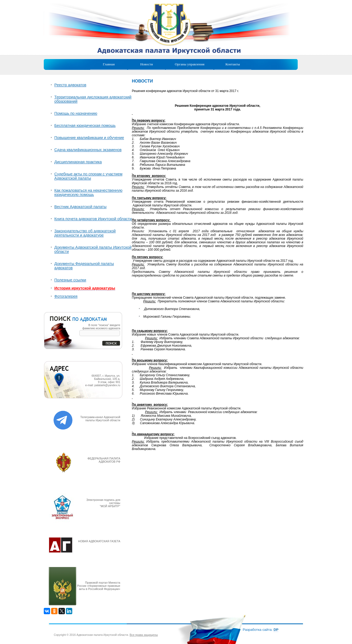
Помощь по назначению (76, 113)
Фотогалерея (66, 296)
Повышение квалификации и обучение (89, 138)
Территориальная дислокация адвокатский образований (93, 99)
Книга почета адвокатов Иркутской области (93, 219)
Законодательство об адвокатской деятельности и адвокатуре (85, 233)
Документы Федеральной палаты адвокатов (84, 266)
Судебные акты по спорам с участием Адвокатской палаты (88, 176)
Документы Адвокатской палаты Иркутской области (93, 249)
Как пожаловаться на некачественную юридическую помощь (88, 192)
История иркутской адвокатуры (85, 288)
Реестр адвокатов (70, 85)
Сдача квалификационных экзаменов (88, 150)
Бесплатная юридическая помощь (85, 125)
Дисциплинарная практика (78, 162)
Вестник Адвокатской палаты (80, 207)
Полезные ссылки (70, 280)
